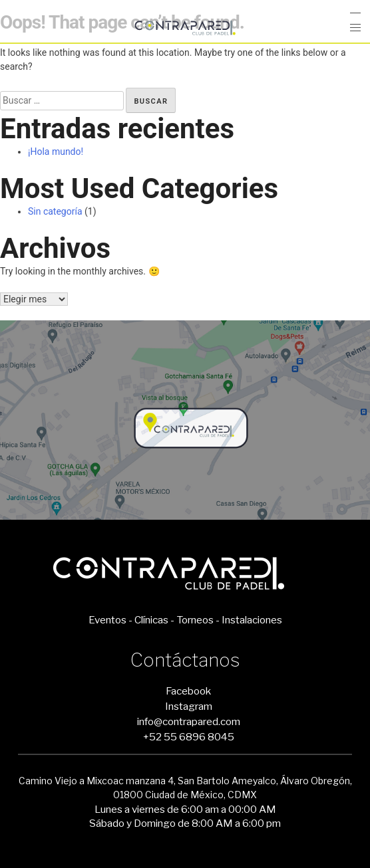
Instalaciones (252, 620)
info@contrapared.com (189, 721)
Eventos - (110, 620)
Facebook (188, 691)
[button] (355, 28)
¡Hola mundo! (56, 152)
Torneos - (198, 620)
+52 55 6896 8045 (189, 737)
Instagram (189, 706)
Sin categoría (55, 211)
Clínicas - (154, 620)
